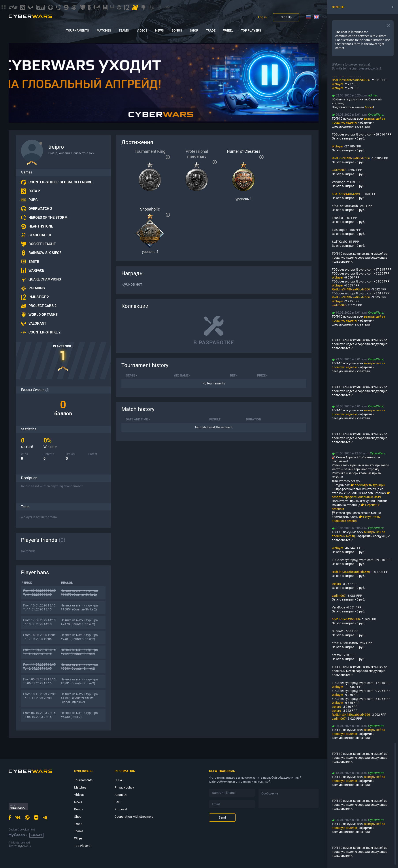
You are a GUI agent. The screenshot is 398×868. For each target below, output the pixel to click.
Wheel (228, 30)
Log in (262, 17)
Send (222, 817)
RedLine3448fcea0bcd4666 (351, 80)
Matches (104, 30)
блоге (369, 107)
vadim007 (339, 170)
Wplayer (337, 84)
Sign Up (286, 17)
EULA (118, 780)
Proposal (121, 809)
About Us (121, 795)
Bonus (177, 30)
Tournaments (78, 30)
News (159, 30)
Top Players (251, 30)
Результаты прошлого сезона (356, 519)
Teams (124, 30)
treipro (336, 584)
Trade (211, 30)
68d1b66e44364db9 (346, 194)
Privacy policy (124, 787)
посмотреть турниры (370, 485)
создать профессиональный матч (356, 497)
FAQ (118, 802)
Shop (194, 30)
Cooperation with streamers (134, 816)
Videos (142, 30)
